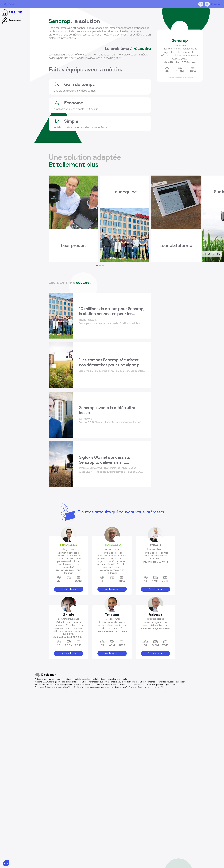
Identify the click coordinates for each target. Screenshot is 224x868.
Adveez (155, 535)
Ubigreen (69, 466)
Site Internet (11, 12)
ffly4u (155, 466)
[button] (69, 479)
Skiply (69, 535)
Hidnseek (112, 466)
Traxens (112, 535)
